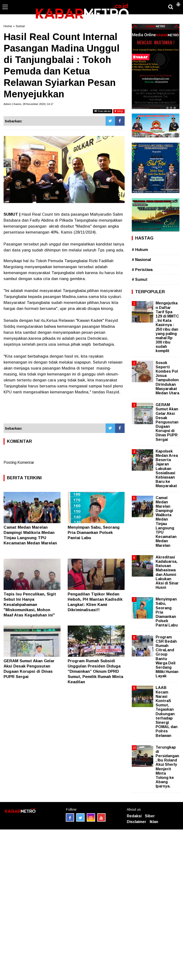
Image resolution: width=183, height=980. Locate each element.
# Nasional (141, 260)
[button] (178, 2)
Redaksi (134, 816)
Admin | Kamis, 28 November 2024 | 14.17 (28, 104)
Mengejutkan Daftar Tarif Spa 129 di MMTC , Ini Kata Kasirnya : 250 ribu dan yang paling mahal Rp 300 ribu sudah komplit (167, 327)
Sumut (20, 26)
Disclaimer (137, 822)
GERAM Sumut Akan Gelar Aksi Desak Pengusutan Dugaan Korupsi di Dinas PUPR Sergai (167, 422)
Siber (150, 816)
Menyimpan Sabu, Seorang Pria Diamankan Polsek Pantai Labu (94, 533)
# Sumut (140, 279)
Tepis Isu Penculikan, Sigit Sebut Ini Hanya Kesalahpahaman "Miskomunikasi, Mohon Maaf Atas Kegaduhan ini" (30, 605)
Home (8, 26)
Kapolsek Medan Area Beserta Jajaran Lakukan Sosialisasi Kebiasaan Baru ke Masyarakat (167, 469)
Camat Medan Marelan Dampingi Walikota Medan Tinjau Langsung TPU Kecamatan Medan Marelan (166, 522)
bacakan (103, 111)
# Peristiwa (142, 270)
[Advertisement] (64, 409)
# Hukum (140, 250)
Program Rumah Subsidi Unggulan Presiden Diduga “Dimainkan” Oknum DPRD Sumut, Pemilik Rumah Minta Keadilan (95, 671)
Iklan (154, 822)
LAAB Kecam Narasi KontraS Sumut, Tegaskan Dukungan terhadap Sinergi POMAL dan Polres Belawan (167, 712)
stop (119, 111)
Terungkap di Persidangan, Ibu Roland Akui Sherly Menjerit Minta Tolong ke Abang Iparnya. (167, 767)
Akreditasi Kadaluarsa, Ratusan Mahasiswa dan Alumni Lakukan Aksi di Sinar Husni (167, 572)
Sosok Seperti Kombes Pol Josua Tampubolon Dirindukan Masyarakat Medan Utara (167, 378)
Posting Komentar (19, 462)
